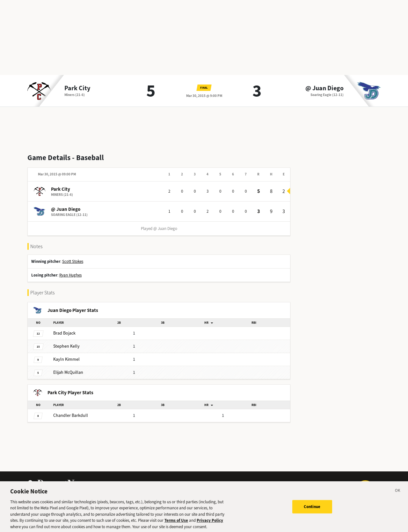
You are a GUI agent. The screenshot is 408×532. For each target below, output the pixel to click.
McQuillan (68, 372)
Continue (312, 509)
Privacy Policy (210, 523)
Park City (77, 88)
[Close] (398, 494)
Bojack (64, 333)
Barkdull (71, 415)
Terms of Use (176, 523)
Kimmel (66, 359)
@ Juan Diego (324, 88)
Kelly (66, 346)
